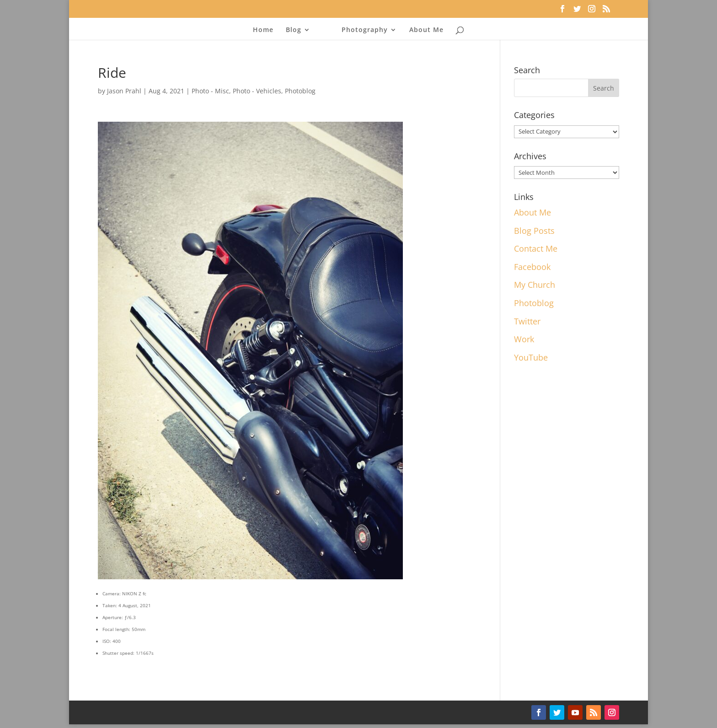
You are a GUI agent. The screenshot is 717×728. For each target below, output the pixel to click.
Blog (294, 30)
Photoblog (300, 91)
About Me (426, 30)
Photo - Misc (210, 91)
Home (263, 30)
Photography (365, 30)
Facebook (532, 267)
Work (524, 339)
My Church (535, 285)
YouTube (531, 357)
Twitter (527, 321)
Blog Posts (534, 231)
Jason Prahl (124, 91)
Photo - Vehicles (257, 91)
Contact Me (536, 248)
